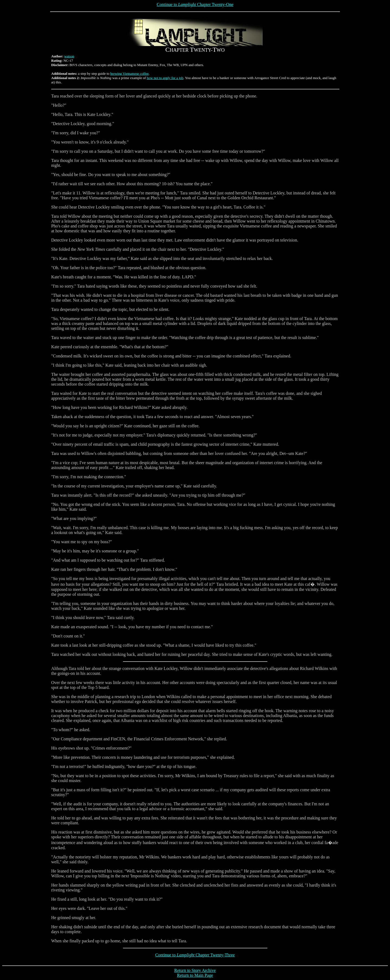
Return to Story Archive (195, 970)
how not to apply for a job (165, 78)
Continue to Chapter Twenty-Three (195, 955)
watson (69, 56)
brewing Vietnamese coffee (129, 74)
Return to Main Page (195, 975)
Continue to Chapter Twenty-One (195, 4)
